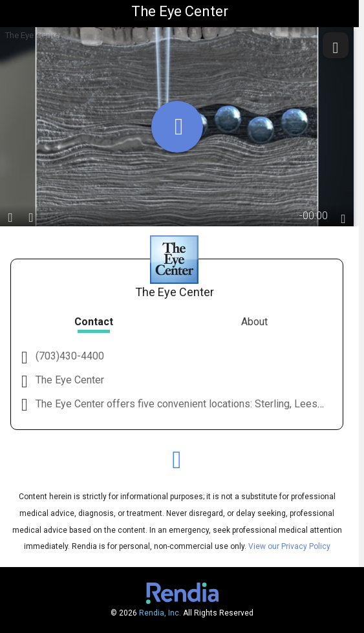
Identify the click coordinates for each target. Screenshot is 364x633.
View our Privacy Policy (289, 546)
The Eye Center (69, 380)
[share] (336, 45)
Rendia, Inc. (160, 613)
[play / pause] (10, 216)
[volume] (31, 216)
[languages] (343, 218)
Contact (94, 322)
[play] (177, 127)
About (254, 322)
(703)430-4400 (69, 356)
